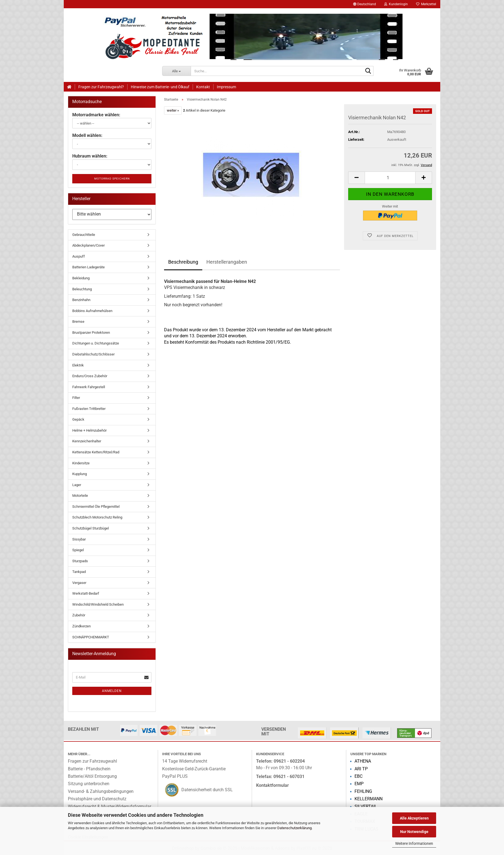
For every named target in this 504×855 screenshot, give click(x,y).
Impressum (226, 87)
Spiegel (78, 550)
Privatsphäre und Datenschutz (97, 799)
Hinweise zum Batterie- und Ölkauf (160, 87)
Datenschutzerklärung (294, 828)
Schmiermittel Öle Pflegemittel (96, 507)
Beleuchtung (82, 289)
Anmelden (112, 691)
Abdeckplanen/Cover (88, 245)
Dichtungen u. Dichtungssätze (96, 343)
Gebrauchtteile (84, 235)
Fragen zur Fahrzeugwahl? (101, 87)
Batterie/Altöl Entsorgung (92, 776)
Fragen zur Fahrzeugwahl (92, 761)
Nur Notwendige (414, 832)
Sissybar (79, 539)
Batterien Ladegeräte (88, 267)
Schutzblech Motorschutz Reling (97, 517)
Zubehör (79, 615)
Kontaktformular (272, 785)
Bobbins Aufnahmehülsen (92, 311)
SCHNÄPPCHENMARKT (91, 637)
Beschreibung (183, 262)
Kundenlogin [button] (396, 4)
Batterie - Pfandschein (89, 769)
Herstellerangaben (227, 262)
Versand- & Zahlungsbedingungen (101, 791)
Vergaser (79, 583)
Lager (77, 485)
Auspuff (79, 256)
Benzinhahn (81, 300)
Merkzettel (426, 4)
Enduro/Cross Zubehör (90, 376)
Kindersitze (81, 463)
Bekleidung (81, 278)
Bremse (78, 322)
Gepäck (78, 419)
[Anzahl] (390, 178)
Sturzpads (80, 561)
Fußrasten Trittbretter (89, 409)
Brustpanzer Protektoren (91, 333)
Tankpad (79, 572)
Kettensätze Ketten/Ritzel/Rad (96, 452)
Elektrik (78, 365)
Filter (76, 398)
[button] (365, 4)
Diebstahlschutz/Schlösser (93, 354)
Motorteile (80, 496)
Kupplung (80, 474)
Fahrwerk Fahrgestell (89, 387)
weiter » (173, 110)
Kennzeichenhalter (87, 441)
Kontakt (203, 87)
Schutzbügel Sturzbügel (91, 528)
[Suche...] (177, 71)
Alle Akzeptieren (414, 818)
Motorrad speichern (112, 179)
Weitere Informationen (414, 843)
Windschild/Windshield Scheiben (98, 604)
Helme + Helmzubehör (89, 430)
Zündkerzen (81, 626)
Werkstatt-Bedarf (86, 593)
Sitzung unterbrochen (89, 784)
